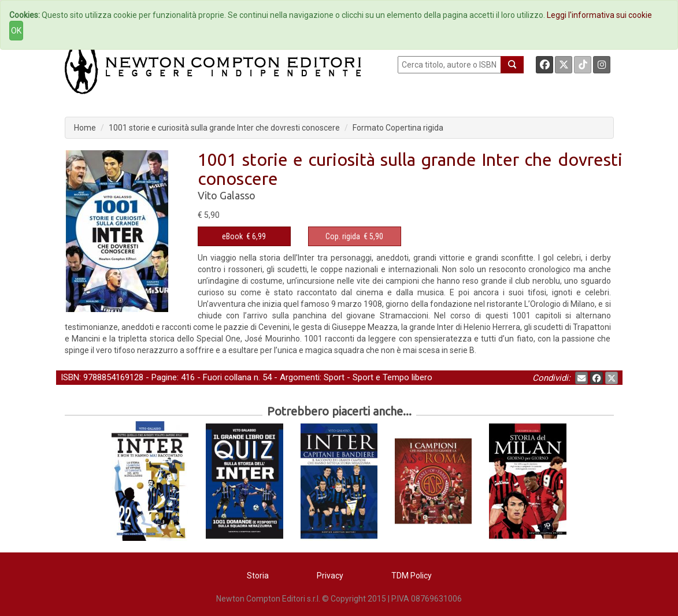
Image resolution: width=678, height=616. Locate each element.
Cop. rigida (343, 236)
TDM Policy (412, 576)
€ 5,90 (354, 236)
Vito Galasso (227, 195)
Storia (258, 576)
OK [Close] (16, 31)
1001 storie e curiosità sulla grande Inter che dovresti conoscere (224, 128)
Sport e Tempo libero (392, 377)
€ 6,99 (244, 236)
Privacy (330, 576)
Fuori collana (227, 377)
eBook (232, 236)
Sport (334, 377)
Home (85, 128)
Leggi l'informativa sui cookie (599, 15)
